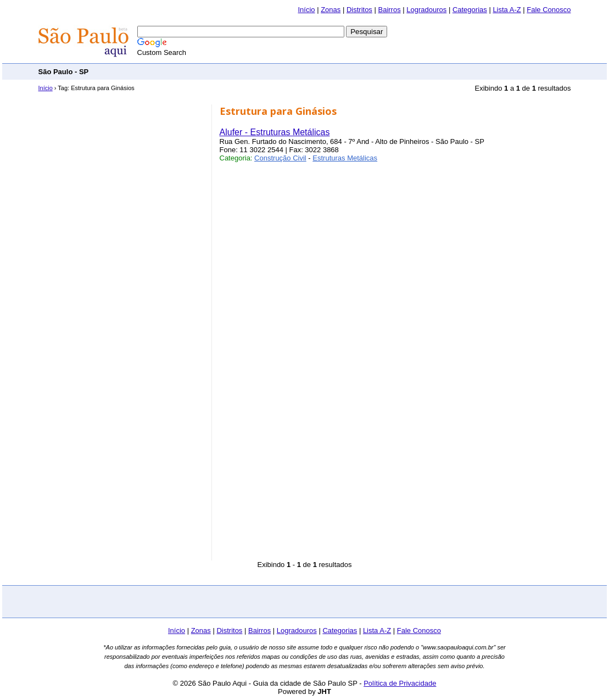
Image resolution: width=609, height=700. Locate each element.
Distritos (359, 10)
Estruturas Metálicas (345, 158)
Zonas (331, 10)
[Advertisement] (371, 71)
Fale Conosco (549, 10)
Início (306, 10)
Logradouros (426, 10)
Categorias (470, 10)
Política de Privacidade (400, 683)
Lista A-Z (507, 10)
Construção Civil (280, 158)
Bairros (389, 10)
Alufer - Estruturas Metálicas (275, 132)
